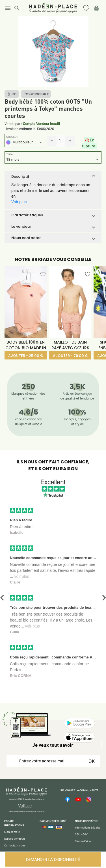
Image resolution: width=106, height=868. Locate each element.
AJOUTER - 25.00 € (26, 356)
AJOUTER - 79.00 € (70, 356)
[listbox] (25, 143)
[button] (53, 177)
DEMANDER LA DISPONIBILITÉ (53, 859)
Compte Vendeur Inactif (41, 124)
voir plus (22, 576)
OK (91, 761)
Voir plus (19, 202)
